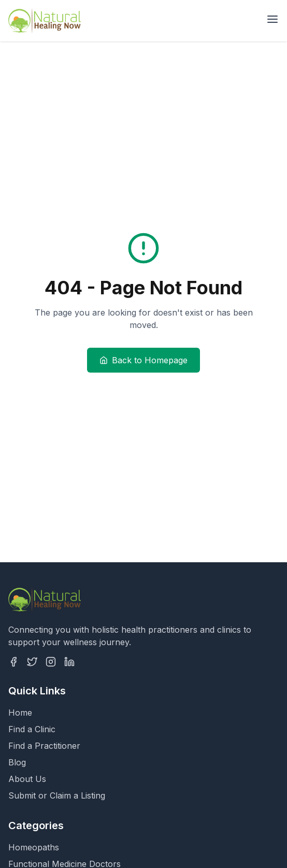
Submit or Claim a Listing (57, 795)
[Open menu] (272, 19)
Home (20, 713)
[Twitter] (32, 662)
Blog (17, 762)
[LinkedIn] (69, 662)
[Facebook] (13, 662)
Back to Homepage (143, 360)
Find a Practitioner (44, 746)
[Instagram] (51, 662)
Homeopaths (34, 847)
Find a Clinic (32, 729)
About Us (27, 779)
